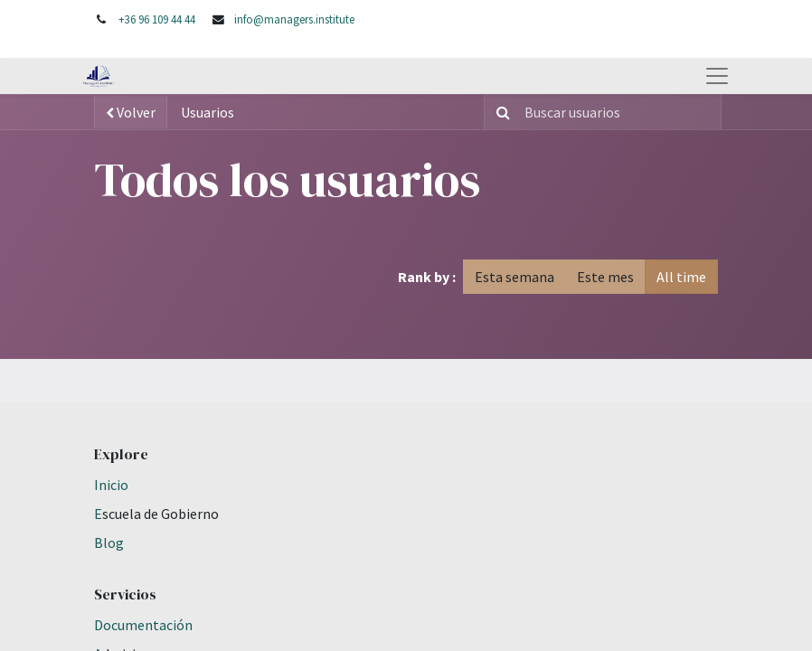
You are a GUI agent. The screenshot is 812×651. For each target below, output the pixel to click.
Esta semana (515, 277)
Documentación (143, 625)
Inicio (111, 485)
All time (681, 277)
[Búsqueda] (500, 112)
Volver (131, 112)
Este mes (605, 277)
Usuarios (208, 112)
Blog (109, 542)
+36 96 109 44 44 (157, 19)
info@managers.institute (294, 19)
